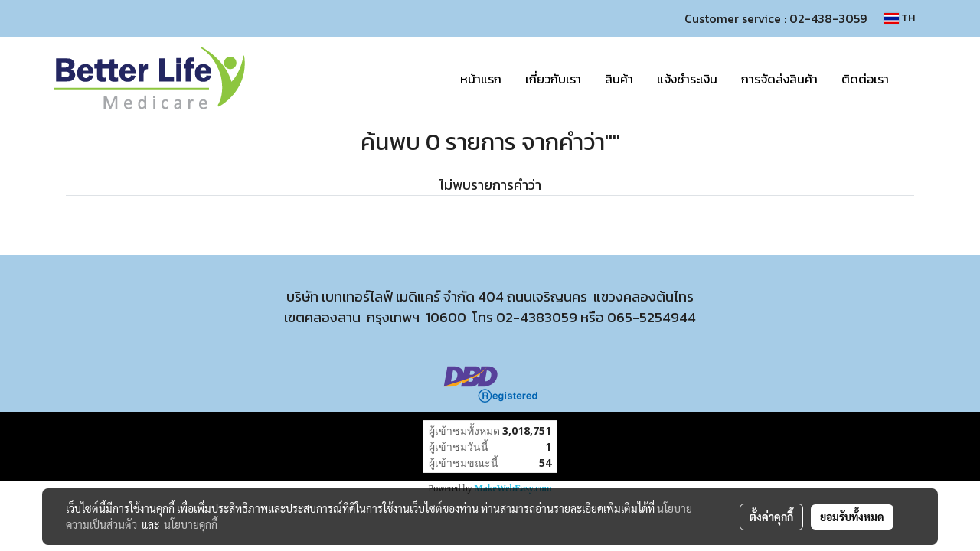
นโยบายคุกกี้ (191, 524)
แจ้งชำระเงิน (687, 79)
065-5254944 (652, 317)
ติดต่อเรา (865, 79)
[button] (914, 79)
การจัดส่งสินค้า (779, 79)
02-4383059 (537, 317)
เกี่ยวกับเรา (553, 79)
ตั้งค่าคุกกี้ (771, 517)
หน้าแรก (481, 79)
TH (900, 18)
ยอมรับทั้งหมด (852, 517)
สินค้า (619, 79)
